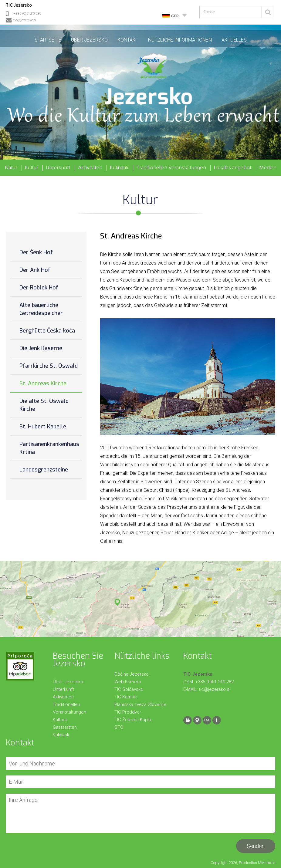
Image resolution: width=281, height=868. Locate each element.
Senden (256, 846)
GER (175, 16)
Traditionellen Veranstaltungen (171, 168)
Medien (268, 168)
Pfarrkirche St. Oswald (49, 366)
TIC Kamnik (126, 697)
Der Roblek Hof (39, 288)
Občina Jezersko (132, 674)
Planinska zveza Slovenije (140, 704)
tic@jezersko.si (25, 20)
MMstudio (267, 863)
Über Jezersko (89, 40)
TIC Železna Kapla (133, 720)
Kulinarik (119, 168)
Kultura (60, 720)
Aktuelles (234, 40)
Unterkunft (58, 168)
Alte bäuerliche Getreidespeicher (41, 309)
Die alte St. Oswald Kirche (44, 405)
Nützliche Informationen (180, 40)
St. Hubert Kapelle (43, 427)
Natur (11, 168)
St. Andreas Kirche (43, 383)
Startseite (48, 40)
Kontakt (128, 40)
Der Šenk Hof (36, 252)
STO (119, 727)
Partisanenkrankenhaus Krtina (49, 448)
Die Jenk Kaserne (41, 348)
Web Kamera (128, 682)
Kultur (32, 168)
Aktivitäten (90, 168)
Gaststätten (65, 727)
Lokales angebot (233, 168)
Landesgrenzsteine (44, 470)
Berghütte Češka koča (47, 331)
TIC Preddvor (128, 712)
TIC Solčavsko (129, 689)
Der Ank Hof (35, 270)
